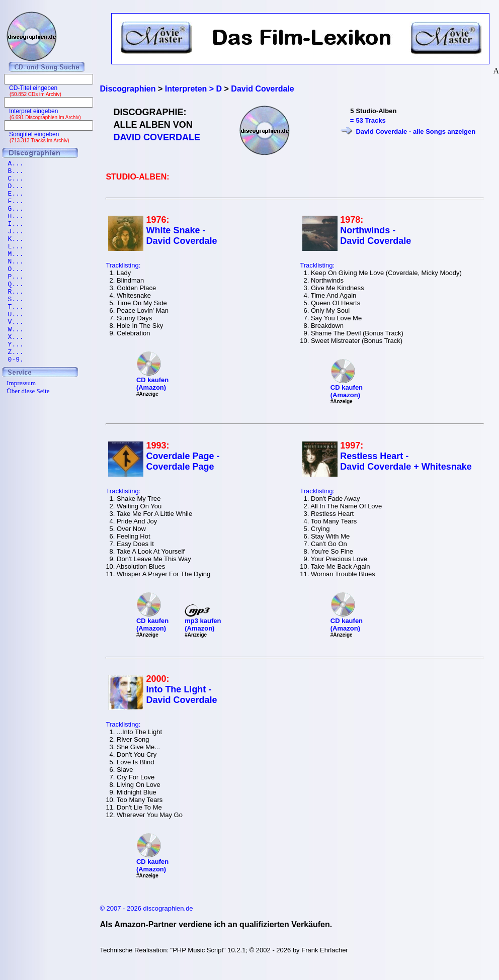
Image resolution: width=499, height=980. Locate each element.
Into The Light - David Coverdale (181, 695)
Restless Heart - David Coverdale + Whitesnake (406, 461)
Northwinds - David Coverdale (376, 236)
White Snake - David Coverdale (181, 236)
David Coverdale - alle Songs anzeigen (415, 131)
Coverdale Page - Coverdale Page (183, 461)
